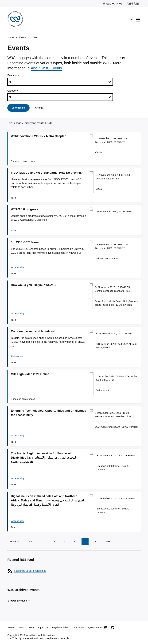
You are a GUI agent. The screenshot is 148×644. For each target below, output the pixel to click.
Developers (17, 356)
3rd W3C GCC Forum (25, 242)
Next (107, 541)
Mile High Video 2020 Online (30, 374)
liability (18, 638)
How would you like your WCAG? (34, 285)
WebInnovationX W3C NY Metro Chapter (38, 136)
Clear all (39, 108)
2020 (34, 37)
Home (11, 37)
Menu (134, 20)
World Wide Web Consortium (40, 635)
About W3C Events (46, 68)
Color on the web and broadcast (33, 331)
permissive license (48, 638)
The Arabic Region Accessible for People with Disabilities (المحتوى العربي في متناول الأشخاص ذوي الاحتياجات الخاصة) (44, 458)
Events (23, 37)
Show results (18, 108)
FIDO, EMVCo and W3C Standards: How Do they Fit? (47, 173)
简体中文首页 (134, 3)
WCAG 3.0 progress (24, 209)
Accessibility (18, 267)
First (31, 541)
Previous (15, 541)
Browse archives (17, 601)
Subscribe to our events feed (30, 571)
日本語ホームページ (113, 3)
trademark (28, 638)
